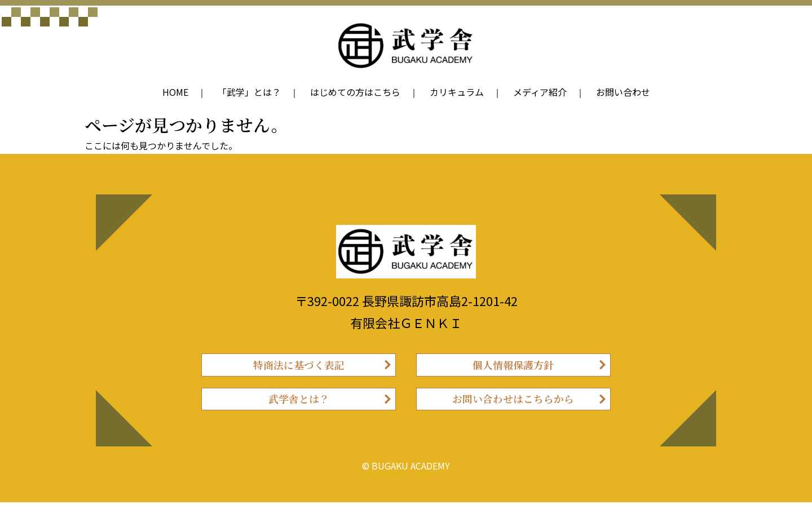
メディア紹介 (540, 92)
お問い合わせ (623, 92)
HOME (175, 92)
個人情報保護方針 (513, 368)
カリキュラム (457, 92)
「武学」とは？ (249, 92)
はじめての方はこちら (355, 92)
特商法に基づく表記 (299, 368)
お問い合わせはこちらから (513, 411)
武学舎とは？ (299, 411)
